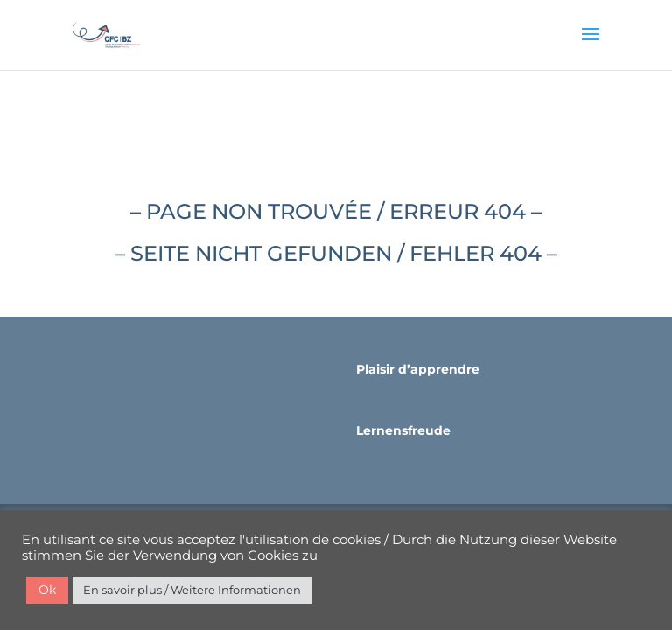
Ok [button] (47, 590)
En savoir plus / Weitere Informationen (192, 590)
